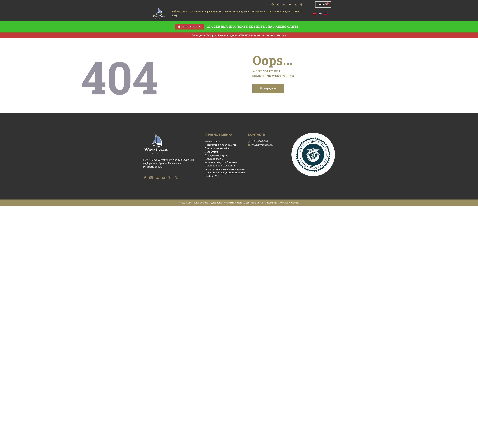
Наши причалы (214, 159)
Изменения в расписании (206, 11)
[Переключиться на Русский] (326, 13)
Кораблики (258, 11)
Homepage (266, 88)
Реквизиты (212, 176)
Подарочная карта (279, 11)
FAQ (174, 15)
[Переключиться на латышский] (315, 13)
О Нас (298, 11)
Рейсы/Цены (180, 11)
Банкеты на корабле (237, 11)
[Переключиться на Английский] (320, 13)
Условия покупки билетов (221, 162)
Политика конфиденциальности (225, 172)
